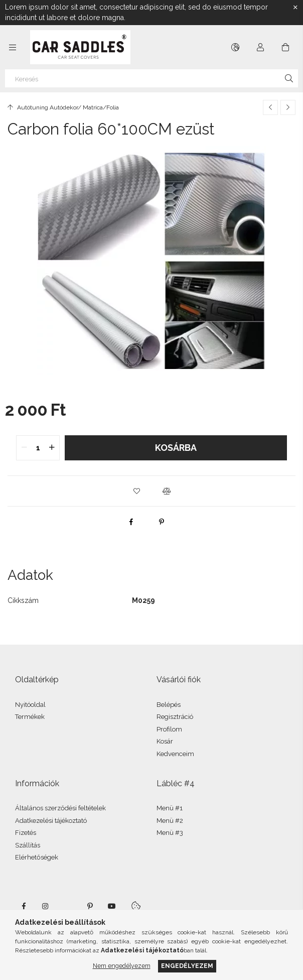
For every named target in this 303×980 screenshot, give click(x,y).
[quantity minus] (24, 448)
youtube (112, 906)
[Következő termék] (288, 107)
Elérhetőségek (37, 857)
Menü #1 (170, 808)
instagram (46, 906)
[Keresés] (151, 78)
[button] (136, 491)
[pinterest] (162, 522)
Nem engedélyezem (122, 966)
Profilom (169, 729)
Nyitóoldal (30, 705)
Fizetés (26, 833)
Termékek (30, 717)
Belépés (169, 705)
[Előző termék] (270, 107)
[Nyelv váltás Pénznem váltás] (235, 47)
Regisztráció (175, 717)
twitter (68, 906)
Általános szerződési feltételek (60, 808)
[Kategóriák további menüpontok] (13, 47)
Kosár (165, 741)
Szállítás (28, 845)
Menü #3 (170, 833)
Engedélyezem (187, 966)
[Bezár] (295, 8)
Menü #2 (170, 821)
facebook (24, 906)
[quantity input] (38, 448)
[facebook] (131, 522)
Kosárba (176, 448)
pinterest (90, 906)
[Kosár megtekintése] (285, 47)
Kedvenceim (175, 754)
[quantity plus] (52, 448)
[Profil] (260, 47)
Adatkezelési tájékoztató (51, 821)
